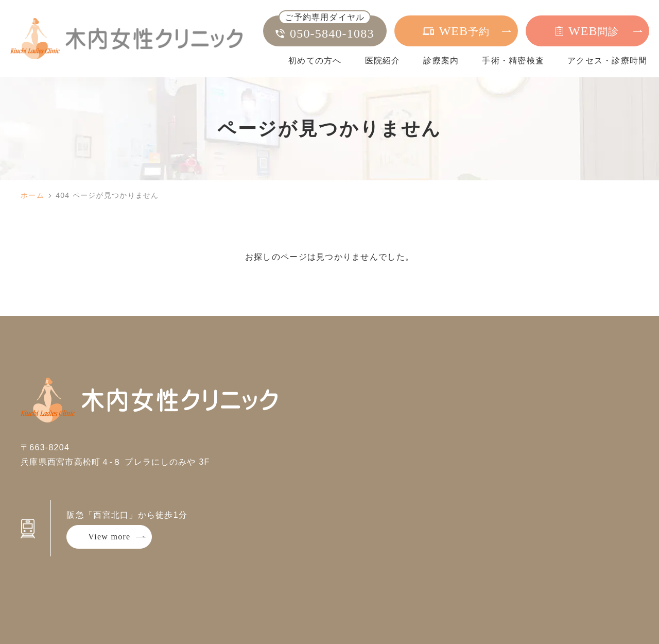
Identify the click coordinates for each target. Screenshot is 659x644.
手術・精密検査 (513, 61)
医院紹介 (383, 61)
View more (109, 537)
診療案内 (441, 61)
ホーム (32, 195)
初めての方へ (315, 61)
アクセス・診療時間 (608, 61)
